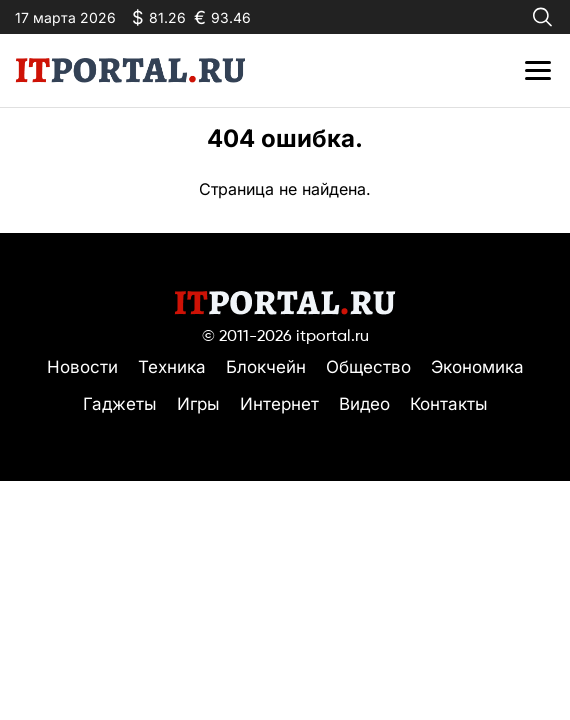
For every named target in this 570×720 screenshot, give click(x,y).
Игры (198, 404)
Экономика (477, 367)
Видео (364, 404)
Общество (368, 367)
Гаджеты (120, 404)
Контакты (449, 404)
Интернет (279, 404)
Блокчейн (266, 367)
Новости (82, 367)
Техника (172, 367)
